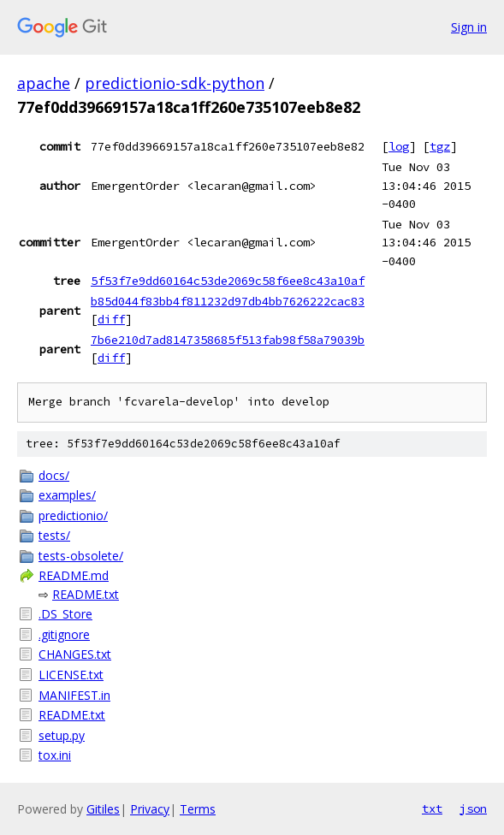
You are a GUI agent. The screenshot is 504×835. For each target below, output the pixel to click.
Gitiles (103, 809)
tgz (440, 146)
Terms (198, 809)
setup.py (62, 735)
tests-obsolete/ (81, 556)
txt (432, 808)
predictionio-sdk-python (175, 83)
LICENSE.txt (71, 675)
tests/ (54, 535)
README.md (74, 575)
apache (44, 83)
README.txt (86, 594)
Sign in (469, 27)
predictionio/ (73, 515)
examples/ (67, 495)
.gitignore (64, 634)
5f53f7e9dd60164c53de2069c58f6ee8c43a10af (228, 281)
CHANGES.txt (75, 654)
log (399, 146)
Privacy (150, 809)
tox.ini (55, 755)
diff (111, 319)
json (473, 808)
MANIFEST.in (74, 695)
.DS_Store (65, 614)
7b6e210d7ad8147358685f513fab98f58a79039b (228, 340)
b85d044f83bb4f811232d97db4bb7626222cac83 (228, 301)
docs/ (54, 475)
